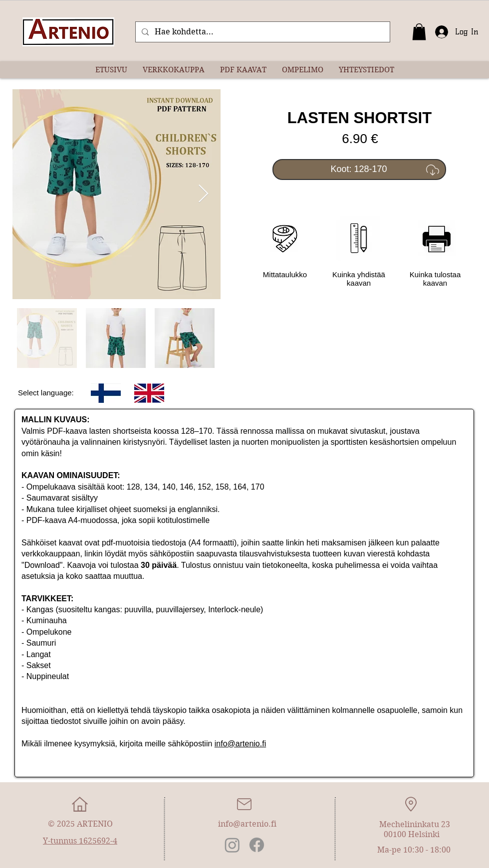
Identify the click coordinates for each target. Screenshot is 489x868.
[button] (419, 32)
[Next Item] (203, 194)
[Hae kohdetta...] (262, 32)
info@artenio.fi (240, 744)
